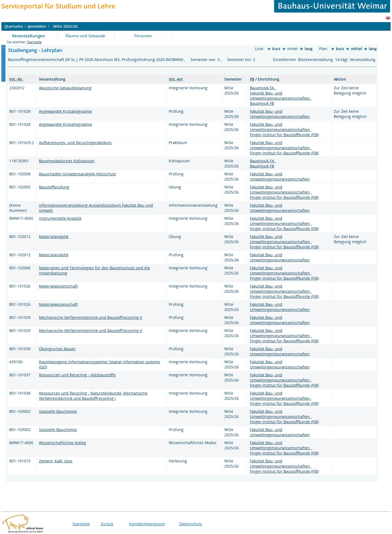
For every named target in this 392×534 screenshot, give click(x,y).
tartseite (14, 26)
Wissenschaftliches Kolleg (62, 443)
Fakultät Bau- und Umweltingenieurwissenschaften (280, 96)
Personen (143, 36)
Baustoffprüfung (54, 187)
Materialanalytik (54, 237)
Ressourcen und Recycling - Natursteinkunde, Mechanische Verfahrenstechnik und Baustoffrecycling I (93, 396)
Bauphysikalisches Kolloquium (67, 161)
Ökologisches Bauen (57, 349)
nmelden (37, 26)
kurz (276, 49)
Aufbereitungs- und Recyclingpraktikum (75, 143)
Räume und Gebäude (85, 36)
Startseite (34, 42)
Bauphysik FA (263, 88)
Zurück (107, 524)
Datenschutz (191, 524)
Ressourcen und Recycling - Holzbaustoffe (77, 375)
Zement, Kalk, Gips (56, 461)
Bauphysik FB (262, 103)
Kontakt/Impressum (147, 524)
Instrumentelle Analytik (60, 218)
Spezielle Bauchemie (58, 411)
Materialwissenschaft (58, 286)
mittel (356, 49)
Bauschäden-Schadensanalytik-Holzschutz (77, 174)
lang (309, 49)
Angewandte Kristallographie (65, 111)
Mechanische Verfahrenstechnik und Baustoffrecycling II (91, 317)
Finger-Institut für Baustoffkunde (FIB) (284, 135)
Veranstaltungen (29, 36)
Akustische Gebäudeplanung (65, 88)
